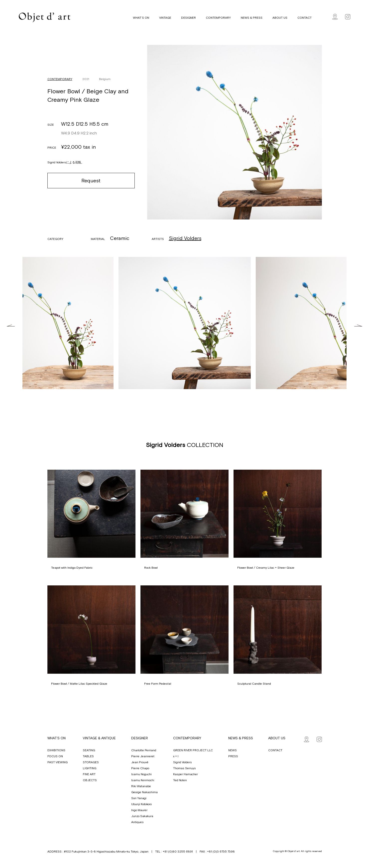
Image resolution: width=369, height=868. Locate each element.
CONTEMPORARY (60, 79)
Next (358, 325)
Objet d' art (45, 17)
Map (335, 17)
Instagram (348, 17)
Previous (11, 325)
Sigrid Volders (185, 238)
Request (91, 180)
